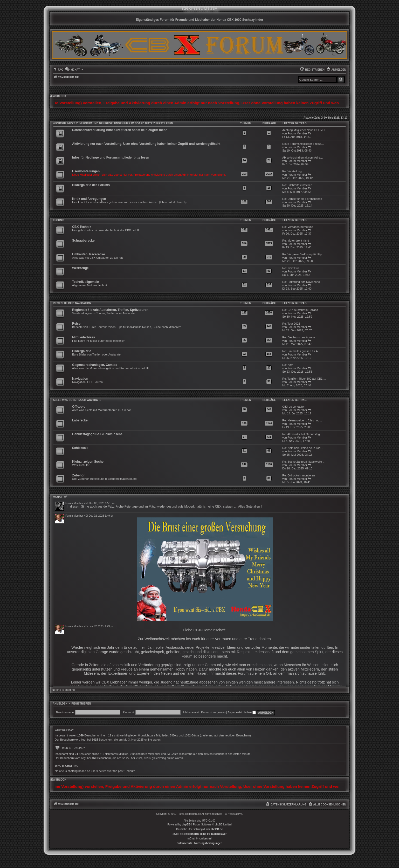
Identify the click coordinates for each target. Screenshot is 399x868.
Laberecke (80, 420)
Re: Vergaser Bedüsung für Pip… (303, 254)
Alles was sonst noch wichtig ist (78, 400)
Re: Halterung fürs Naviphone (301, 282)
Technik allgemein (86, 282)
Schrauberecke (83, 241)
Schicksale (80, 448)
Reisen (77, 324)
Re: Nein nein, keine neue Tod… (303, 448)
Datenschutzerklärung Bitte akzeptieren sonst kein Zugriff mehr (119, 130)
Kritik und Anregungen (89, 199)
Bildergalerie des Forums (91, 185)
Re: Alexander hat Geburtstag (301, 434)
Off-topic (79, 407)
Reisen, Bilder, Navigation (72, 303)
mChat (57, 497)
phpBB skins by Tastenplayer (208, 834)
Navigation (80, 379)
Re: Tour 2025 (291, 324)
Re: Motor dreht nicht (296, 241)
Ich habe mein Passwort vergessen (204, 712)
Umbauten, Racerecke (88, 254)
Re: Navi (288, 365)
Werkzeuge (80, 268)
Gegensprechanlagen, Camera (95, 365)
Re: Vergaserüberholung (298, 227)
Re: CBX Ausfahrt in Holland (300, 310)
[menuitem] (58, 70)
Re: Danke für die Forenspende (302, 199)
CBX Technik (82, 227)
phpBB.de (217, 829)
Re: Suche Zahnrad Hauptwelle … (304, 462)
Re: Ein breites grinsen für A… (301, 351)
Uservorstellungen (86, 171)
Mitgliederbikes (84, 337)
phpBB (186, 825)
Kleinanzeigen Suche (88, 462)
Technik (59, 220)
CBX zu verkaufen (294, 407)
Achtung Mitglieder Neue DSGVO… (305, 130)
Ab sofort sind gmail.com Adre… (303, 158)
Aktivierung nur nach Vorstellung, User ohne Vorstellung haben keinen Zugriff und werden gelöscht (146, 144)
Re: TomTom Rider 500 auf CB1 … (304, 379)
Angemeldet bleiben (242, 712)
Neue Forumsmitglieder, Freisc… (303, 144)
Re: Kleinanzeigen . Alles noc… (302, 420)
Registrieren (81, 704)
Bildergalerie (82, 351)
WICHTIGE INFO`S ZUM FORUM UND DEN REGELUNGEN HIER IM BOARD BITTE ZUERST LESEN (113, 123)
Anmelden (60, 704)
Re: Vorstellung (292, 171)
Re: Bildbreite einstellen (297, 185)
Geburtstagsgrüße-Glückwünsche (97, 434)
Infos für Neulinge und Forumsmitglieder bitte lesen (111, 158)
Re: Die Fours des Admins (299, 337)
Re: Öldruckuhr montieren (299, 475)
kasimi (207, 839)
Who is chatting (67, 766)
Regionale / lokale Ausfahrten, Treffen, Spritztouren (110, 310)
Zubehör (78, 475)
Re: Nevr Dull (291, 268)
